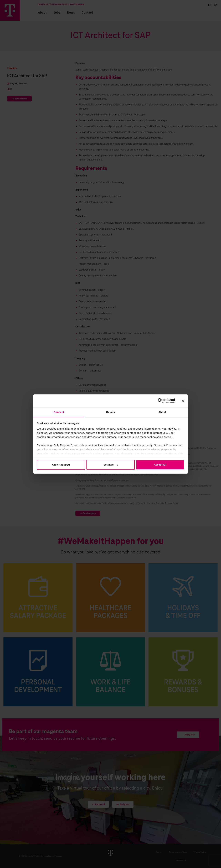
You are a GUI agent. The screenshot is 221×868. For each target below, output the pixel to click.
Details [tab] (111, 412)
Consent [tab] (59, 412)
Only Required (61, 465)
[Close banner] (183, 401)
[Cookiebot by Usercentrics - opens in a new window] (160, 401)
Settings (111, 465)
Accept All (160, 465)
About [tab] (162, 412)
